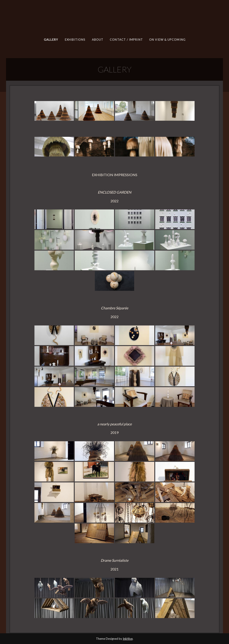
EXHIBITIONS (75, 40)
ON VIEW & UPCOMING (167, 40)
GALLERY (51, 40)
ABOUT (98, 40)
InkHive (128, 639)
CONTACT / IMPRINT (126, 40)
